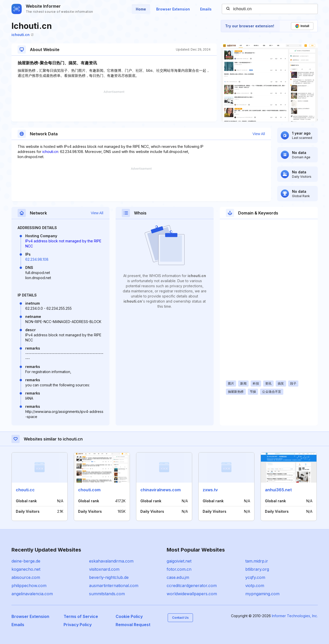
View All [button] (259, 134)
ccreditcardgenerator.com (192, 586)
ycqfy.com (255, 577)
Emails (206, 9)
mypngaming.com (262, 594)
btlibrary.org (257, 569)
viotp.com (255, 586)
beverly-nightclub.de (109, 577)
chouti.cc (25, 490)
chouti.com (89, 490)
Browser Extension (173, 9)
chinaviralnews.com (161, 490)
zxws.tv (210, 490)
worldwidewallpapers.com (192, 594)
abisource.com (26, 577)
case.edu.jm (178, 577)
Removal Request (133, 625)
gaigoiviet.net (179, 561)
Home (141, 9)
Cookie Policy (129, 616)
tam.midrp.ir (257, 561)
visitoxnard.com (104, 569)
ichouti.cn (22, 35)
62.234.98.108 (37, 259)
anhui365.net (278, 490)
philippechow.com (29, 586)
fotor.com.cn (179, 569)
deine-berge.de (26, 561)
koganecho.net (26, 569)
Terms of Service (81, 616)
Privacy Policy (78, 625)
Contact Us (180, 618)
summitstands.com (107, 594)
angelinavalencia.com (32, 594)
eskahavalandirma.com (111, 561)
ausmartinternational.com (114, 586)
